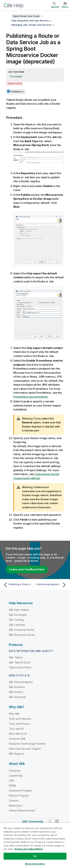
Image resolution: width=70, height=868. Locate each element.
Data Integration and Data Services (30, 21)
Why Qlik (14, 714)
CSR (11, 781)
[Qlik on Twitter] (50, 821)
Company (15, 771)
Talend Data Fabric (20, 667)
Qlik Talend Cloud (20, 662)
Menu (65, 7)
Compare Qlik (17, 739)
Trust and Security (20, 719)
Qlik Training (16, 620)
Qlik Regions (16, 754)
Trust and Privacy (19, 724)
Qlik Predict (16, 692)
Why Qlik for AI (18, 734)
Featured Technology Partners (27, 744)
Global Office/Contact (22, 811)
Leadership (16, 776)
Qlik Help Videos (19, 610)
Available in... (18, 91)
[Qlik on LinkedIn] (57, 821)
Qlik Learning (17, 625)
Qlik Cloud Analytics (21, 682)
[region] (35, 845)
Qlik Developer (18, 615)
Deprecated (15, 83)
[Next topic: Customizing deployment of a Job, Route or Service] (51, 585)
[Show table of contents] (7, 16)
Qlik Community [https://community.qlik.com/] (33, 821)
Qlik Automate (17, 697)
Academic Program (21, 791)
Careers (14, 801)
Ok (35, 856)
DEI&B (12, 786)
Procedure (16, 76)
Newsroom (16, 806)
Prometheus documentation (31, 397)
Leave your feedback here (27, 569)
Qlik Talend (16, 657)
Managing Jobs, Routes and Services (32, 25)
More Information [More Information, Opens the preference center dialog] (35, 864)
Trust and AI (16, 729)
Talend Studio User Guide (26, 16)
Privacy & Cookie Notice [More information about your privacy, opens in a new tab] (29, 849)
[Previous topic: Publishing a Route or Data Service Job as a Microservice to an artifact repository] (19, 585)
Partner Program (19, 796)
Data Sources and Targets (25, 749)
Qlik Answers (17, 687)
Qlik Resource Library (22, 635)
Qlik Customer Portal (21, 630)
